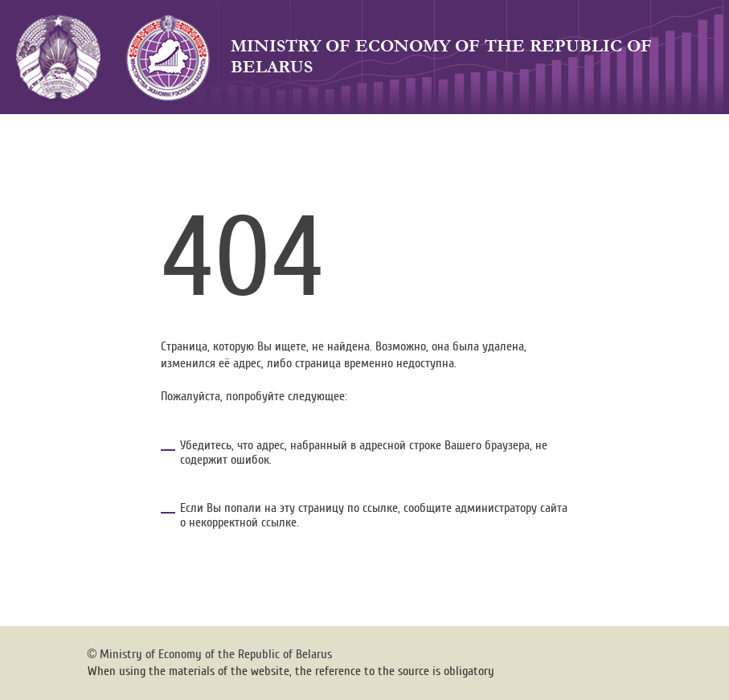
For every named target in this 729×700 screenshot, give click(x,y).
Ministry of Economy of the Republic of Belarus (441, 57)
